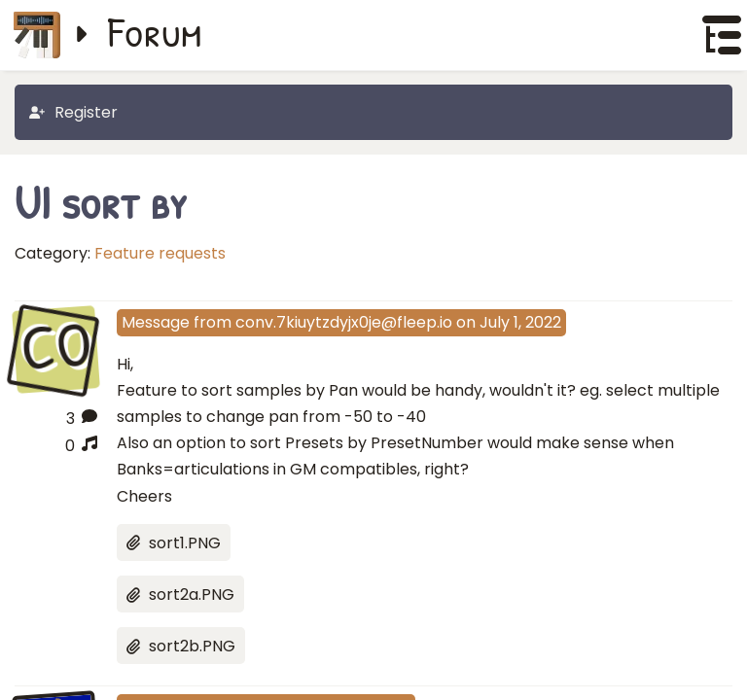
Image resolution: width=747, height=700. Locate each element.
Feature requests (160, 253)
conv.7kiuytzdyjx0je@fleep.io (344, 322)
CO (55, 348)
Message (156, 322)
